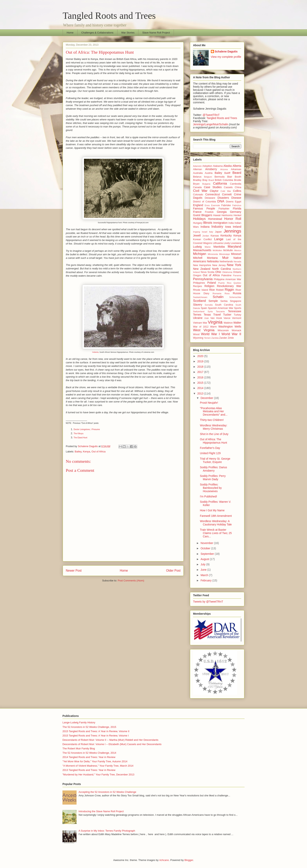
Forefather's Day (210, 448)
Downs (230, 202)
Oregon (197, 275)
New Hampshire (202, 265)
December (207, 398)
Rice (212, 290)
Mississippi (224, 254)
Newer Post (74, 571)
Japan (218, 232)
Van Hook (216, 318)
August (205, 559)
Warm (214, 327)
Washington (225, 327)
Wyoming (198, 338)
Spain (204, 308)
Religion (209, 286)
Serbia (224, 301)
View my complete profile (226, 57)
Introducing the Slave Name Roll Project (101, 811)
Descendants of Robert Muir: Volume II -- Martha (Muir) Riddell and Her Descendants (110, 740)
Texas (207, 315)
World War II (231, 334)
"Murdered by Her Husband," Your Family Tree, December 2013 (98, 775)
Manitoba (219, 247)
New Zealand (202, 269)
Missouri (236, 254)
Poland (212, 283)
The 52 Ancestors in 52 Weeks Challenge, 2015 (89, 727)
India (231, 223)
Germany (236, 212)
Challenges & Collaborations (97, 33)
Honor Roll (233, 219)
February (206, 580)
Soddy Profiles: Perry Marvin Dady (213, 478)
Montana (212, 258)
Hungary (198, 223)
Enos (207, 205)
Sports (238, 308)
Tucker (227, 315)
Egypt (238, 202)
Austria (209, 173)
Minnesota (213, 254)
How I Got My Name (212, 510)
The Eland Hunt (80, 438)
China (238, 187)
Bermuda (220, 177)
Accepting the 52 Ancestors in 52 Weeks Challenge (107, 792)
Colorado (198, 195)
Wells (238, 327)
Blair (230, 177)
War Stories (128, 33)
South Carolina (224, 305)
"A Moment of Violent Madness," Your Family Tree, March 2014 (98, 766)
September (208, 554)
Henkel (237, 215)
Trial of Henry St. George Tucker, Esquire (215, 460)
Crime (238, 194)
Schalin (218, 297)
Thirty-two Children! (212, 420)
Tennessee (235, 311)
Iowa (228, 227)
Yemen (207, 338)
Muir (225, 258)
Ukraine (198, 318)
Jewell (197, 235)
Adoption (207, 166)
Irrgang (196, 232)
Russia (237, 293)
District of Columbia (205, 202)
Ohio (218, 272)
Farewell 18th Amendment (216, 516)
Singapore (236, 301)
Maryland (234, 247)
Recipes (198, 286)
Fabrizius (237, 205)
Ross (227, 293)
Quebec (237, 283)
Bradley (197, 180)
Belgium (208, 177)
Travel (217, 315)
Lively (227, 243)
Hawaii (217, 215)
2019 (201, 361)
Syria (210, 311)
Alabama (218, 166)
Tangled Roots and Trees (109, 16)
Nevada (237, 262)
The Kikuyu (79, 434)
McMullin (228, 250)
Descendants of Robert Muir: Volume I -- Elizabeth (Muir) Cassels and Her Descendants (112, 744)
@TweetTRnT (211, 115)
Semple (213, 301)
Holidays (199, 219)
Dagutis (198, 198)
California (220, 184)
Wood (196, 334)
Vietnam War (200, 323)
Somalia (209, 305)
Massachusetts (202, 250)
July (203, 564)
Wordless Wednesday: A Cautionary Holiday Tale (216, 523)
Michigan (200, 254)
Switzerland (199, 311)
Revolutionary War (229, 286)
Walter (237, 323)
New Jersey (219, 265)
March (205, 575)
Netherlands (226, 262)
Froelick (209, 212)
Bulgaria (206, 184)
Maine (208, 247)
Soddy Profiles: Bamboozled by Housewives (211, 488)
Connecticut (212, 194)
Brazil (211, 180)
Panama (237, 275)
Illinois (208, 223)
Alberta (237, 166)
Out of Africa (98, 452)
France (197, 212)
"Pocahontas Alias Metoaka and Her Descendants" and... (214, 411)
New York (234, 265)
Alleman (198, 169)
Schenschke (235, 297)
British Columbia (224, 180)
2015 (201, 383)
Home (70, 33)
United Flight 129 (210, 453)
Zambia (215, 338)
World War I (210, 334)
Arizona (224, 169)
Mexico (238, 250)
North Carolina (221, 269)
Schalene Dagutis (226, 51)
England (198, 205)
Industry (217, 227)
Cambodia (236, 184)
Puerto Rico (225, 283)
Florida (237, 208)
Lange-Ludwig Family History (79, 722)
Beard (237, 173)
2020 (201, 356)
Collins (237, 191)
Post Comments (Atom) (131, 581)
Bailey (78, 452)
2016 (201, 377)
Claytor (214, 191)
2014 (201, 388)
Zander (223, 338)
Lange (219, 239)
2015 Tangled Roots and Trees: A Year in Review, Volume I (96, 736)
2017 (201, 372)
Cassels (228, 187)
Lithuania (218, 243)
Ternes (197, 315)
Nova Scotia (208, 272)
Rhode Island (201, 290)
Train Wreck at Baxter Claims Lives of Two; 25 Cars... (216, 533)
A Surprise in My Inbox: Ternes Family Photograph (107, 831)
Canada (197, 187)
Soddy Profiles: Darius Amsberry (214, 469)
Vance (227, 318)
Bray (205, 180)
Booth (238, 177)
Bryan (196, 184)
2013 (201, 393)
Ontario (237, 272)
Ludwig (197, 247)
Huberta (95, 352)
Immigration (220, 223)
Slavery (198, 305)
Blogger (189, 860)
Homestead (215, 219)
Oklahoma (227, 272)
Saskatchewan (200, 297)
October (206, 548)
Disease (236, 198)
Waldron (228, 323)
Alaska (228, 166)
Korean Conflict (202, 239)
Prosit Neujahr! (209, 403)
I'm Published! (209, 496)
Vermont (237, 318)
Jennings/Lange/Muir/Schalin (211, 124)
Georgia (222, 212)
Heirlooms (227, 215)
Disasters (223, 198)
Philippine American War (228, 279)
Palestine (227, 275)
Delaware (210, 198)
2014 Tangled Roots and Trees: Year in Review (89, 757)
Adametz (197, 166)
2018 (201, 367)
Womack (236, 330)
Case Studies (213, 187)
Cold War (226, 191)
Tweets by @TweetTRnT (208, 602)
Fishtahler (224, 209)
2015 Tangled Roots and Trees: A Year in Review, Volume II (96, 731)
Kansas (215, 236)
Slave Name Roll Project (156, 33)
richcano (164, 860)
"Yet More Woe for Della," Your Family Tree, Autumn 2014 (95, 761)
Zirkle (231, 338)
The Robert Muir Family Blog (79, 748)
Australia (198, 173)
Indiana (205, 227)
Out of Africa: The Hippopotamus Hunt (214, 441)
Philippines (199, 283)
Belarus (197, 177)
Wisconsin (223, 330)
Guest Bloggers (203, 215)
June (204, 570)
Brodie (238, 180)
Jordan (206, 236)
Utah (207, 318)
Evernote (215, 205)
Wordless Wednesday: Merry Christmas (214, 427)
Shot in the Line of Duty (214, 434)
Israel (205, 232)
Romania (217, 293)
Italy (211, 232)
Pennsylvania (203, 279)
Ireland (237, 227)
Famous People (204, 208)
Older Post (173, 571)
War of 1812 (201, 327)
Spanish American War (221, 308)
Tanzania (220, 311)
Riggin (229, 290)
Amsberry (211, 169)
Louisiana (236, 243)
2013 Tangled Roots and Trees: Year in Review (89, 770)
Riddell (220, 290)
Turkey (237, 315)
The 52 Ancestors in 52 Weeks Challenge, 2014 (89, 753)
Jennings (232, 231)
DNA (221, 201)
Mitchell (198, 258)
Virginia (215, 322)
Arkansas (236, 169)
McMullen (217, 250)
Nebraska (213, 261)
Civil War (200, 191)
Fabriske (226, 205)
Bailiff (227, 173)
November (207, 543)
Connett (227, 194)
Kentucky (226, 235)
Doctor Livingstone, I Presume (87, 429)
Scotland (199, 301)
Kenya (86, 452)
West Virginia (204, 330)
